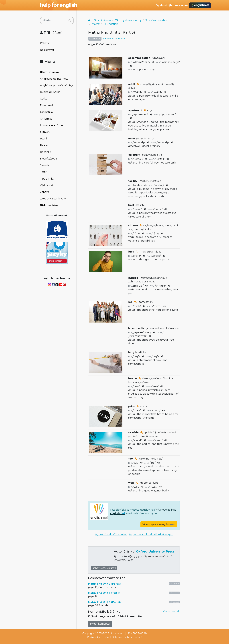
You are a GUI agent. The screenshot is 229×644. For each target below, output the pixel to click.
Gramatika (46, 112)
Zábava (45, 192)
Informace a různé (51, 125)
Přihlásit (45, 43)
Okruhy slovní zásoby (128, 20)
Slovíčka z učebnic (157, 20)
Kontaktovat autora (104, 568)
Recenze (46, 152)
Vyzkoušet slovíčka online (111, 535)
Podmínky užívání (98, 637)
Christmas (46, 119)
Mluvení (45, 132)
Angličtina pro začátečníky (56, 85)
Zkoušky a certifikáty (53, 199)
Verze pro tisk (171, 612)
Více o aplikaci (159, 524)
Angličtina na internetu (54, 79)
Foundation (111, 24)
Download (46, 105)
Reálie (44, 145)
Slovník (45, 165)
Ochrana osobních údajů (127, 637)
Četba (44, 99)
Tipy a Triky (47, 179)
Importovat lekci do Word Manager (151, 535)
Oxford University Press (155, 551)
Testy (43, 172)
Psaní (43, 139)
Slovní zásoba (48, 159)
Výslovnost (47, 185)
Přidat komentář (100, 624)
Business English (50, 92)
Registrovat (47, 50)
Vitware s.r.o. (117, 633)
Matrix (96, 24)
